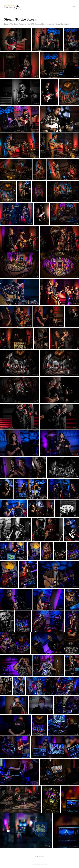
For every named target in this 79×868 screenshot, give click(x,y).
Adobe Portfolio (43, 864)
